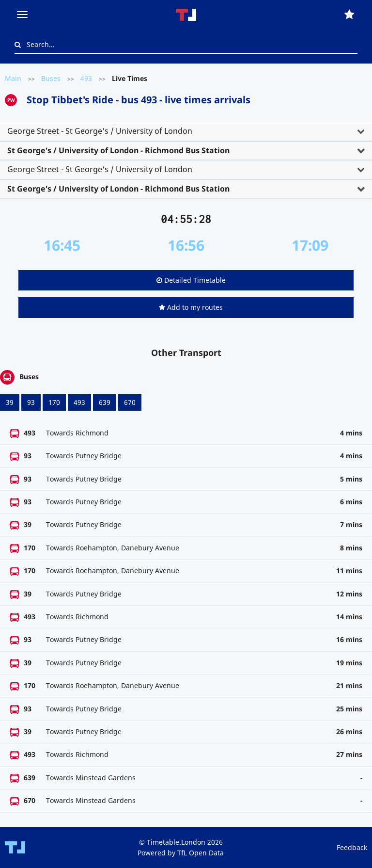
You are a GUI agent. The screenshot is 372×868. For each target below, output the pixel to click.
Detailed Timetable (191, 280)
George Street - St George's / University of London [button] (100, 131)
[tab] (186, 131)
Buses (51, 78)
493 (86, 78)
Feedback (352, 847)
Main (13, 78)
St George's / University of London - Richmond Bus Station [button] (118, 150)
